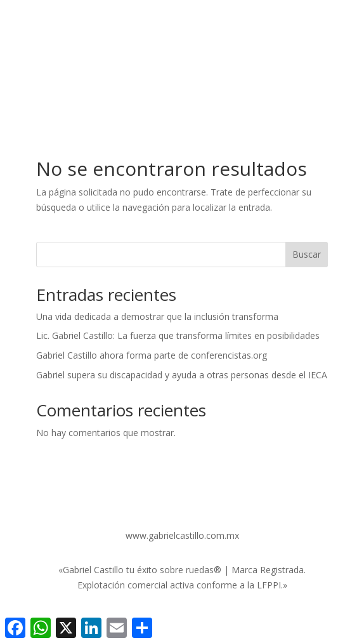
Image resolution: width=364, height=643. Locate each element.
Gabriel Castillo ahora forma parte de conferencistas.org (152, 355)
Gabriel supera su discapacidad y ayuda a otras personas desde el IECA (182, 375)
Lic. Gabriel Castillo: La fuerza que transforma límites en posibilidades (178, 335)
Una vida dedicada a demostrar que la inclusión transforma (157, 316)
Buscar (307, 254)
